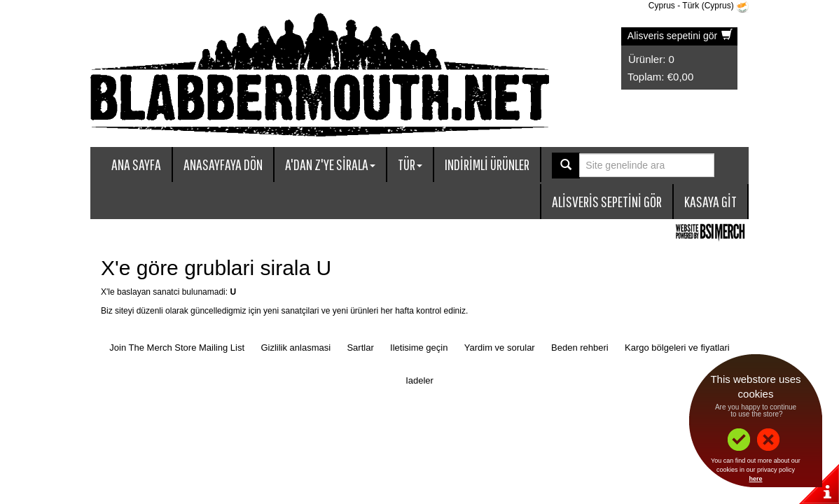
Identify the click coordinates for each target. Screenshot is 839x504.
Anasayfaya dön (223, 164)
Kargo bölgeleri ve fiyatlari (677, 348)
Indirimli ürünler (487, 164)
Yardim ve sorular (500, 348)
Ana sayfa (136, 164)
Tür (410, 164)
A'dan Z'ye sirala (330, 164)
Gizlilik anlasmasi (296, 348)
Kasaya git (710, 201)
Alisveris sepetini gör (680, 36)
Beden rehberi (580, 348)
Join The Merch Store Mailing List (177, 348)
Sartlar (360, 348)
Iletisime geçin (419, 348)
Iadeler (419, 380)
